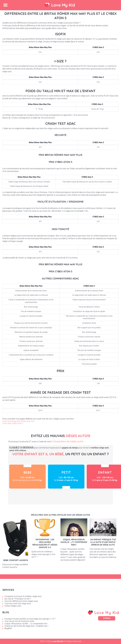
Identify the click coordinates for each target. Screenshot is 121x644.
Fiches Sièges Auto (13, 606)
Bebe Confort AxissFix (16, 560)
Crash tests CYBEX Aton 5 (13, 423)
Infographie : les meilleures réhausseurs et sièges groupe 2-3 (45, 543)
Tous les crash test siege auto (18, 603)
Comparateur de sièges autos (68, 441)
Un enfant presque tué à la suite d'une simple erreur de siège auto (103, 542)
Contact (107, 618)
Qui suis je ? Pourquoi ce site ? (18, 599)
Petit (66, 477)
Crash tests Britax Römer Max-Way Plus (18, 421)
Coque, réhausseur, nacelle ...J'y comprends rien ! (74, 542)
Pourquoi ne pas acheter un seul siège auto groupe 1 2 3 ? (30, 619)
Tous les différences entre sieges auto (21, 601)
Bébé (27, 477)
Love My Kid (63, 5)
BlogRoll (8, 628)
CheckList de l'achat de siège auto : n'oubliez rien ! (26, 626)
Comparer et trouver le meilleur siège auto (23, 596)
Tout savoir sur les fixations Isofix (19, 621)
